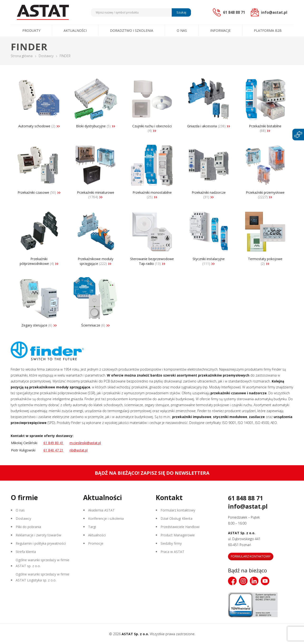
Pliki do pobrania (28, 527)
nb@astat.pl (79, 450)
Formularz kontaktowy (178, 510)
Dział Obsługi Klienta (176, 518)
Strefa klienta (26, 552)
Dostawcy (46, 56)
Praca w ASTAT (172, 552)
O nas (182, 30)
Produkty (31, 30)
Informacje (220, 30)
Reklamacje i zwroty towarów (38, 535)
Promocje (96, 543)
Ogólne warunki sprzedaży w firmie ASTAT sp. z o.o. (43, 563)
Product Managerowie (178, 535)
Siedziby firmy (171, 543)
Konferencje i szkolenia (106, 518)
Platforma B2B (268, 30)
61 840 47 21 (53, 450)
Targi (92, 527)
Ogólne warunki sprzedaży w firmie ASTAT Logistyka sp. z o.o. (43, 577)
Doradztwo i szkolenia (132, 30)
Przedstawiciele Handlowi (180, 527)
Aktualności (75, 30)
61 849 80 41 (53, 443)
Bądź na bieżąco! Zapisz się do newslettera (152, 473)
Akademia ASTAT (101, 510)
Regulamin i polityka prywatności (41, 543)
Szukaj (181, 12)
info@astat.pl (248, 506)
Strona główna (22, 56)
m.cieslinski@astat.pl (85, 443)
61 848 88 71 (245, 498)
